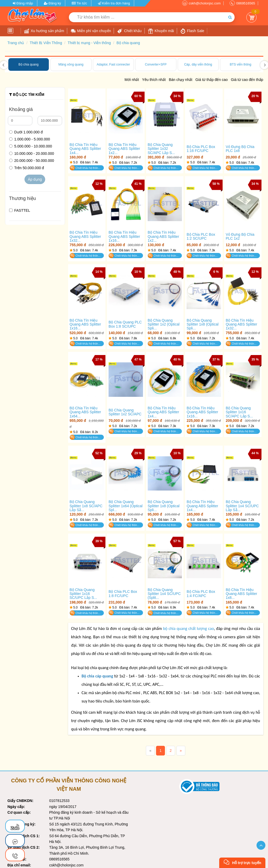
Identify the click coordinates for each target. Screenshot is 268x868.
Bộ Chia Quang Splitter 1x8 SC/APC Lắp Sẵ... (86, 506)
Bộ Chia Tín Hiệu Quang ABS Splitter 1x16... (124, 237)
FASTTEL (20, 210)
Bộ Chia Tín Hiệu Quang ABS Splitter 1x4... (85, 149)
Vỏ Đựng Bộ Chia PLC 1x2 (240, 237)
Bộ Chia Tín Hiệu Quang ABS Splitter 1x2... (124, 149)
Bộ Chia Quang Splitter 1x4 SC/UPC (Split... (164, 594)
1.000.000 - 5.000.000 (30, 139)
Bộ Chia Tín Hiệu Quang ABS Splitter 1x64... (85, 412)
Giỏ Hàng (251, 17)
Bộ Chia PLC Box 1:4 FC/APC (201, 594)
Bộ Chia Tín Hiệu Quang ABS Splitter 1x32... (85, 237)
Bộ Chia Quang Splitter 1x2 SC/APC (125, 412)
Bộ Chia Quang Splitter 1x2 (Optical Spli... (164, 324)
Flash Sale (192, 31)
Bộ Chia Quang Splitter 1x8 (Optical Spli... (203, 324)
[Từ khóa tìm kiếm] (147, 17)
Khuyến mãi (161, 31)
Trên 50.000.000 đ (27, 168)
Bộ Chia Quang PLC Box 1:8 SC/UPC (125, 324)
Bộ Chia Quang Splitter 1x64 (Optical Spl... (126, 506)
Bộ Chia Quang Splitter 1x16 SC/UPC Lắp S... (83, 594)
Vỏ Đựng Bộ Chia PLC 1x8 (240, 149)
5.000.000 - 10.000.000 (31, 146)
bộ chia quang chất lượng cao (189, 628)
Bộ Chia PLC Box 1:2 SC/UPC (201, 237)
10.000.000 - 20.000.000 (32, 153)
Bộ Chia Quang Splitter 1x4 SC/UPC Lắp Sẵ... (242, 506)
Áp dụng (35, 179)
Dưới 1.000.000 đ (26, 132)
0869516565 (246, 3)
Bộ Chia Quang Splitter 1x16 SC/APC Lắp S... (239, 412)
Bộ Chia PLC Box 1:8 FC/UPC (123, 594)
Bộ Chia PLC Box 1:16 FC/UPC (201, 149)
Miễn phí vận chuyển (91, 31)
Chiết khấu (129, 31)
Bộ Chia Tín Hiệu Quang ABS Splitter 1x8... (242, 594)
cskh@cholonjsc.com (205, 3)
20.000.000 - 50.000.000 (32, 161)
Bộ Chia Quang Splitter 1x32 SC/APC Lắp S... (161, 149)
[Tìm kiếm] (230, 17)
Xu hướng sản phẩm (44, 31)
